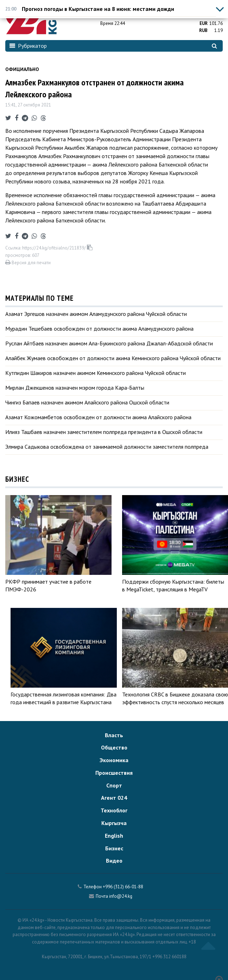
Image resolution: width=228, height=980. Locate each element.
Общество (114, 747)
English (114, 836)
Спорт (114, 785)
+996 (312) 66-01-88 (123, 887)
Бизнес (114, 848)
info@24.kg (121, 896)
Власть (114, 735)
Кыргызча (114, 823)
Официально (22, 69)
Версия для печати (28, 263)
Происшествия (114, 773)
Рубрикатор (28, 46)
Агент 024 (114, 798)
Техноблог (114, 810)
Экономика (114, 760)
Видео (114, 861)
